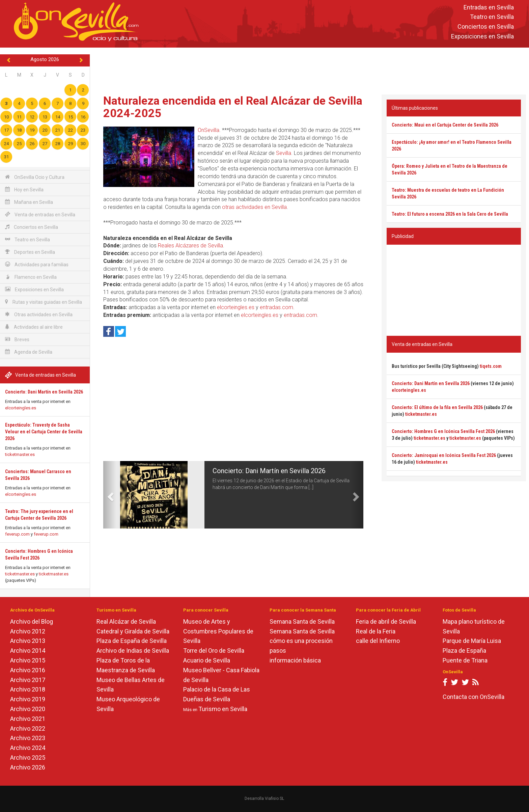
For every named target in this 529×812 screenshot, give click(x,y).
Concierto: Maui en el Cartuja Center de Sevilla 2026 (445, 125)
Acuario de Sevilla (207, 660)
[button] (110, 495)
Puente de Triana (465, 660)
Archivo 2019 (28, 699)
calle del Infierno (378, 641)
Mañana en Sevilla (29, 202)
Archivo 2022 (28, 728)
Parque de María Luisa (472, 641)
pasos (278, 651)
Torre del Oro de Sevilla (214, 651)
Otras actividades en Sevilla (39, 314)
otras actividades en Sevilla (254, 207)
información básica (295, 660)
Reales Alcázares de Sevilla (190, 246)
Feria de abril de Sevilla (386, 621)
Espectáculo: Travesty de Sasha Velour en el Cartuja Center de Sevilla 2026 (44, 432)
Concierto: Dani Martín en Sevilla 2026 (44, 392)
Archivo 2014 (28, 651)
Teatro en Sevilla (492, 17)
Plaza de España (464, 651)
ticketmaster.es (20, 454)
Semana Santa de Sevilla (302, 621)
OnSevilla (208, 130)
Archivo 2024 (28, 748)
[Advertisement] (309, 70)
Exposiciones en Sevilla (482, 36)
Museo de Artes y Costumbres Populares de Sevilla (218, 631)
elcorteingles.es (21, 408)
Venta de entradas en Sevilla (40, 214)
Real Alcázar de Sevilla (126, 621)
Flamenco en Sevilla (31, 277)
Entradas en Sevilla (489, 7)
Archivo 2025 (28, 757)
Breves (17, 339)
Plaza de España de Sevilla (132, 641)
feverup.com (17, 534)
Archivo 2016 (28, 670)
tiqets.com (491, 366)
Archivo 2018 (28, 689)
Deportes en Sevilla (30, 252)
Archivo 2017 (28, 680)
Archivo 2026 (28, 767)
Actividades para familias (37, 264)
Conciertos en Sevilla (486, 27)
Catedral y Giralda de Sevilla (133, 631)
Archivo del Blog (32, 621)
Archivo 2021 (28, 719)
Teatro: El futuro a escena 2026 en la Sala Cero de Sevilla (450, 214)
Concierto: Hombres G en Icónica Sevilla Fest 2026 (443, 431)
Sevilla (284, 153)
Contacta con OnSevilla (474, 697)
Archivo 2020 (28, 709)
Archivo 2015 (28, 660)
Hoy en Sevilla (24, 190)
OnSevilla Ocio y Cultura (35, 177)
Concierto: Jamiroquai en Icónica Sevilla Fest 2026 (444, 455)
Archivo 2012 (28, 631)
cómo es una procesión (301, 641)
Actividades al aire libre (34, 327)
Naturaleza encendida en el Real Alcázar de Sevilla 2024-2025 (233, 107)
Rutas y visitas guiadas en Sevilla (44, 302)
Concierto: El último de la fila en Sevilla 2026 (437, 407)
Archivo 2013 (28, 641)
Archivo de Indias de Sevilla (133, 651)
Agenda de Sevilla (29, 352)
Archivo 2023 (28, 738)
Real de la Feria (376, 631)
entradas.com (276, 307)
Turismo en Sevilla (223, 709)
